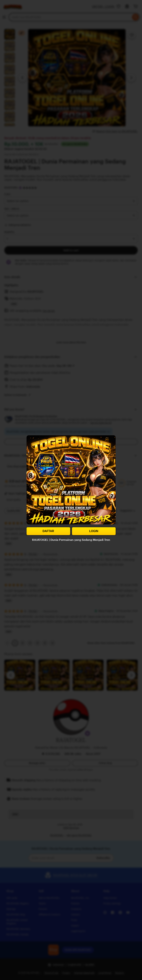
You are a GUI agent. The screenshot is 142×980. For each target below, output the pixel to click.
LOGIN (94, 531)
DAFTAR (48, 531)
